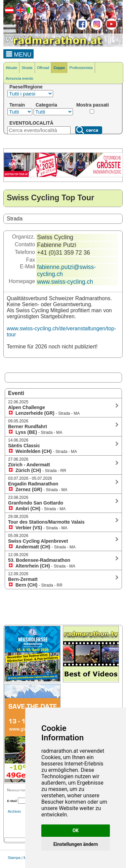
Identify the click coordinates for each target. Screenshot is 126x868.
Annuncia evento (19, 78)
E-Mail (12, 801)
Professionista (81, 68)
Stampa (14, 858)
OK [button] (76, 830)
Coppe (59, 68)
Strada (27, 68)
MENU (19, 54)
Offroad (43, 68)
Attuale (11, 68)
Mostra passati (93, 105)
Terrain (17, 105)
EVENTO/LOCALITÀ (31, 123)
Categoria (46, 105)
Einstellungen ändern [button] (76, 844)
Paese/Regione (26, 87)
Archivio (14, 811)
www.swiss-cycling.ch (65, 282)
